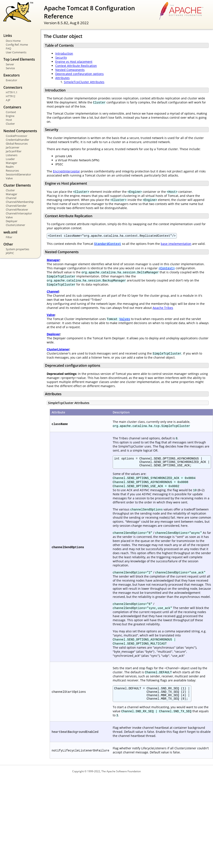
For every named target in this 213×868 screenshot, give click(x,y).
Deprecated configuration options (79, 74)
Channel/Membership (20, 202)
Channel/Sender (16, 206)
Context (11, 112)
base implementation (176, 244)
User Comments (16, 52)
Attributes (62, 78)
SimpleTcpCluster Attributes (84, 82)
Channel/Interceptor (19, 213)
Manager (11, 163)
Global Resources (17, 144)
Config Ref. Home (17, 45)
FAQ (8, 48)
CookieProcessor (16, 136)
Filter (9, 237)
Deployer (12, 221)
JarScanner (13, 147)
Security (61, 58)
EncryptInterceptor (66, 171)
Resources (12, 171)
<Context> (167, 269)
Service (10, 68)
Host (9, 120)
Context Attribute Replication (76, 66)
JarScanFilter (14, 151)
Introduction (64, 53)
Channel (11, 198)
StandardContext (108, 244)
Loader (10, 159)
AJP (8, 100)
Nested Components (70, 70)
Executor (11, 80)
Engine (10, 116)
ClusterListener (15, 225)
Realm (10, 167)
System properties (17, 249)
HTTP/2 (10, 96)
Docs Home (13, 41)
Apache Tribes (163, 308)
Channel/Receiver (17, 210)
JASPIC (10, 253)
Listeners (12, 155)
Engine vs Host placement (74, 62)
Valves (125, 320)
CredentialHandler (17, 140)
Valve (9, 178)
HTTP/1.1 (12, 92)
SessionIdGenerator (18, 174)
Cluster (10, 124)
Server (10, 64)
